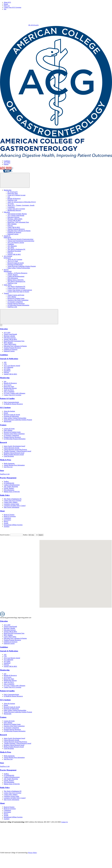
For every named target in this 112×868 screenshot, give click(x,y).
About (2, 511)
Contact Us (64, 822)
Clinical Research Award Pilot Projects (15, 449)
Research (3, 442)
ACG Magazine (8, 367)
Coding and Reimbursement (16, 276)
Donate (6, 4)
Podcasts (10, 226)
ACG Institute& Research (8, 257)
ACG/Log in (7, 385)
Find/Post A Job (12, 200)
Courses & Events (9, 429)
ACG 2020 (7, 333)
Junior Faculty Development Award (14, 446)
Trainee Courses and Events (16, 295)
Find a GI (7, 6)
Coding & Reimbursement (12, 485)
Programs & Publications (15, 265)
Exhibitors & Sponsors (14, 232)
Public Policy (8, 285)
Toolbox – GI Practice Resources (17, 273)
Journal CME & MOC (14, 221)
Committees (11, 207)
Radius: (26, 535)
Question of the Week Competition (18, 300)
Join (5, 9)
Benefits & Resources (14, 199)
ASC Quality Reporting (11, 487)
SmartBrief (7, 371)
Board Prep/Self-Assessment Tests (14, 341)
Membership (8, 190)
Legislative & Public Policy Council (15, 506)
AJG (5, 362)
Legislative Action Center (11, 504)
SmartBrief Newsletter (14, 251)
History (6, 521)
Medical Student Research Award (14, 455)
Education (7, 212)
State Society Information (11, 507)
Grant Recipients (9, 456)
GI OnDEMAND (9, 483)
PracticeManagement (8, 270)
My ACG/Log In (19, 25)
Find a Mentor (12, 297)
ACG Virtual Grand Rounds (16, 215)
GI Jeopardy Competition (15, 302)
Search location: (5, 535)
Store (2, 471)
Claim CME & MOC (14, 227)
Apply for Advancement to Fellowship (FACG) (22, 202)
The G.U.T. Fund (13, 261)
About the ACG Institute (15, 259)
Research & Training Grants (16, 298)
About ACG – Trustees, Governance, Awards (21, 205)
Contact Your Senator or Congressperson (20, 290)
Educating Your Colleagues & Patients (19, 231)
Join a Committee (9, 392)
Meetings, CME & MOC (15, 219)
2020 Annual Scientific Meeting (17, 214)
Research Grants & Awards (16, 263)
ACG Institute (5, 408)
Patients (6, 164)
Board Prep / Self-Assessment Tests (18, 222)
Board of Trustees (9, 515)
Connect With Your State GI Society (18, 292)
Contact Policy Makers (11, 502)
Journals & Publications (9, 359)
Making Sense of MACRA (16, 280)
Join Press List (8, 467)
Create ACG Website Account (16, 195)
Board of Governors (10, 516)
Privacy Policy (33, 853)
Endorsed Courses (13, 234)
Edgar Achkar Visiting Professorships (19, 268)
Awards (6, 523)
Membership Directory (14, 210)
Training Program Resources (16, 229)
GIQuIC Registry (13, 275)
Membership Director (10, 388)
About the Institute (9, 411)
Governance (7, 520)
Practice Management (8, 478)
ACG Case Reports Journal (12, 366)
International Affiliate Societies (13, 525)
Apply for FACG (9, 390)
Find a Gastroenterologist (11, 402)
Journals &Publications (7, 237)
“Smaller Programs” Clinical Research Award (17, 451)
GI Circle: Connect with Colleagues (14, 393)
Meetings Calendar (9, 336)
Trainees (6, 293)
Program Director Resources (16, 303)
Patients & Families (7, 399)
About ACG (7, 2)
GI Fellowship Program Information (18, 305)
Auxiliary (7, 526)
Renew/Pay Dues (13, 193)
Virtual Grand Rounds (10, 334)
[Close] (1, 325)
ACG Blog (7, 163)
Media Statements (9, 463)
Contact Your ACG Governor (13, 7)
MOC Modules (12, 224)
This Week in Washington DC (16, 249)
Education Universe (13, 217)
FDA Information (13, 278)
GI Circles (11, 204)
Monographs (8, 421)
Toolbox (6, 481)
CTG (5, 364)
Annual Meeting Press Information (14, 465)
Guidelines (7, 161)
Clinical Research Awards (11, 448)
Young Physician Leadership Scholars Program (22, 266)
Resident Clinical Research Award (14, 453)
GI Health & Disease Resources (13, 404)
